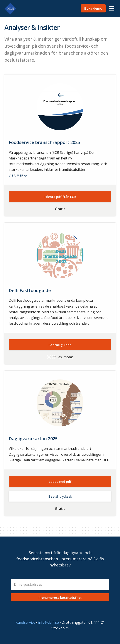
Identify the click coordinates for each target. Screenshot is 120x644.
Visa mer (16, 175)
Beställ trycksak (60, 496)
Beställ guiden (60, 345)
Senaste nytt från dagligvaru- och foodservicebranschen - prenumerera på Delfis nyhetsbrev (60, 559)
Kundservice (25, 622)
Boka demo (93, 8)
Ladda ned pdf (60, 481)
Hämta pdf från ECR (60, 197)
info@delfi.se (48, 622)
